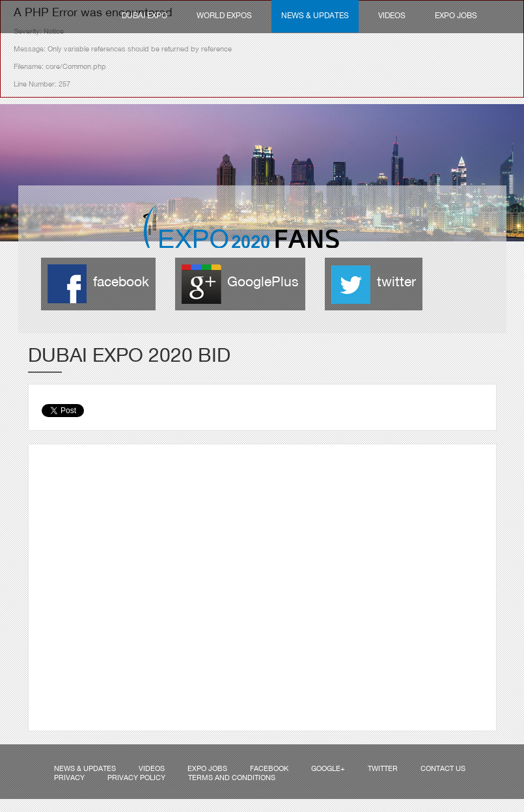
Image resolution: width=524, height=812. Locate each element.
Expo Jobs (456, 16)
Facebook (269, 769)
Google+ (328, 769)
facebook (121, 283)
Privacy (69, 778)
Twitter (383, 769)
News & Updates (315, 16)
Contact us (443, 769)
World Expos (224, 16)
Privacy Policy (136, 778)
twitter (396, 283)
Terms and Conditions (232, 778)
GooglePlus (263, 283)
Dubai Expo (145, 16)
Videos (392, 16)
